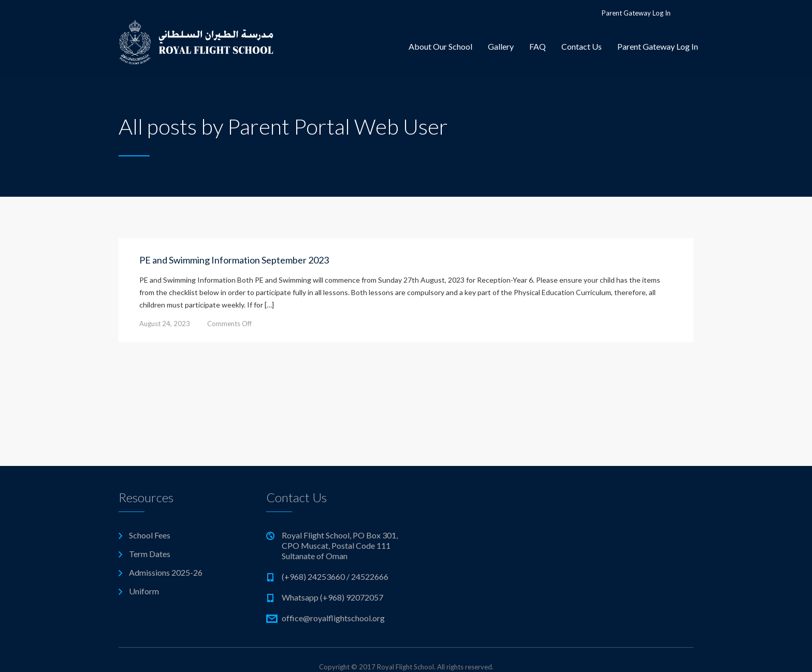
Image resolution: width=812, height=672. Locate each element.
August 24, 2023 (165, 324)
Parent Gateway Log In (636, 13)
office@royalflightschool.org (333, 618)
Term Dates (150, 554)
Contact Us (582, 46)
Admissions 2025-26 (166, 572)
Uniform (144, 591)
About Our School (440, 46)
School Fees (150, 535)
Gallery (501, 46)
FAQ (538, 46)
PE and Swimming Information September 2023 (234, 260)
